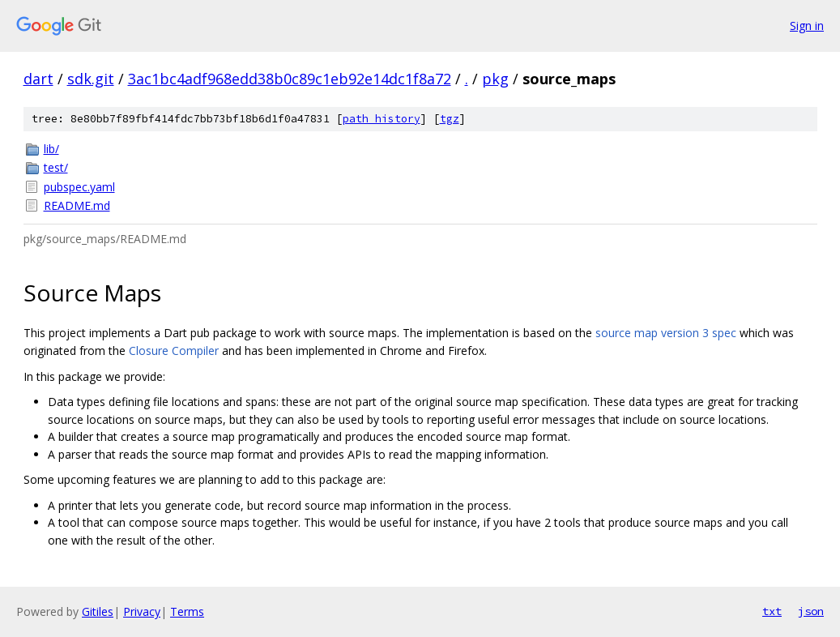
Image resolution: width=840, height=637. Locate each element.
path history (382, 119)
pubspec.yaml (79, 187)
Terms (187, 611)
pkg (495, 79)
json (811, 611)
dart (38, 79)
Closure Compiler (174, 351)
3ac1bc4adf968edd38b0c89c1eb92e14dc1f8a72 (290, 79)
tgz (450, 119)
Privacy (142, 611)
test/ (56, 167)
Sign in (807, 26)
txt (772, 611)
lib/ (51, 149)
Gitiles (98, 611)
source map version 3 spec (666, 333)
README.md (77, 205)
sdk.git (91, 79)
